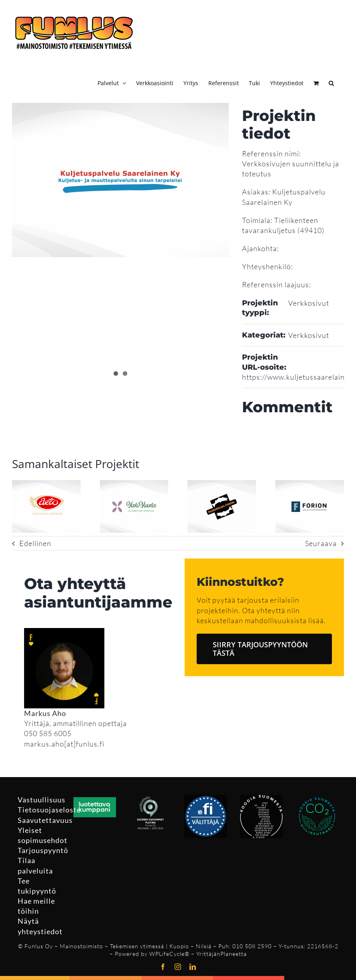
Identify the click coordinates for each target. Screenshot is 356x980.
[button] (331, 82)
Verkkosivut (309, 303)
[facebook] (163, 967)
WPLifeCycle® (169, 954)
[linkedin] (193, 967)
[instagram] (178, 967)
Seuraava (321, 543)
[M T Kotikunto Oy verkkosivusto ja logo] (134, 485)
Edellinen (35, 543)
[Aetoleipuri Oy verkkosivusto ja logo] (46, 485)
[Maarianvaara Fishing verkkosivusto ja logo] (222, 485)
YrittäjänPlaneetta (222, 954)
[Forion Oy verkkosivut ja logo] (310, 485)
